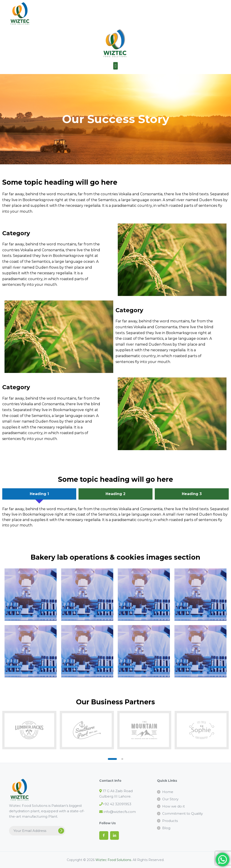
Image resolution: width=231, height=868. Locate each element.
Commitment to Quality (182, 813)
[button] (115, 66)
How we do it (173, 806)
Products (170, 821)
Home (168, 792)
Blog (166, 828)
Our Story (170, 799)
